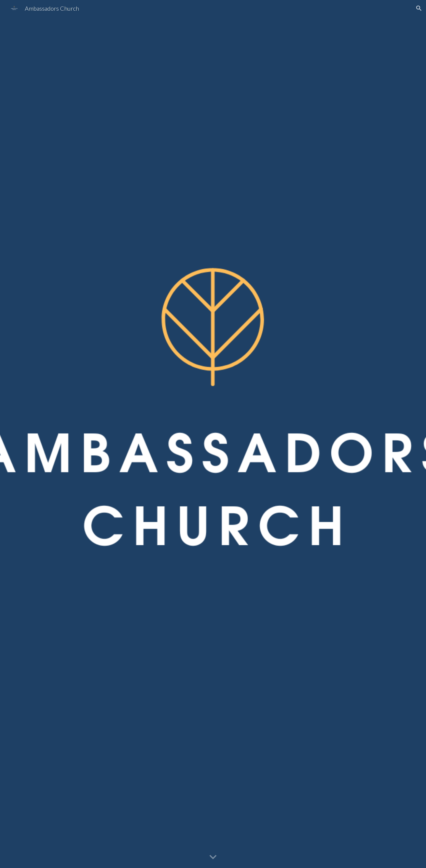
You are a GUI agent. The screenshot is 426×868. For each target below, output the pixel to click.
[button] (419, 8)
